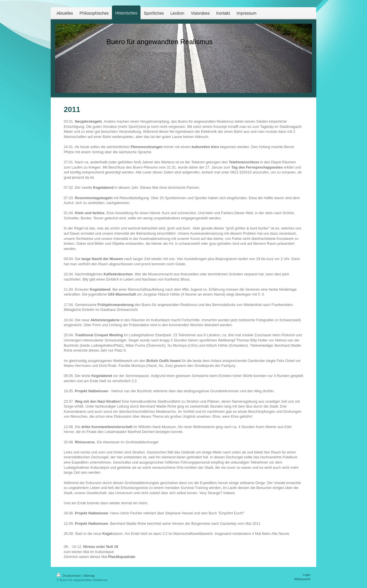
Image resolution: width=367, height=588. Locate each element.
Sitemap (89, 576)
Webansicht (302, 579)
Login (307, 575)
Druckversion (69, 576)
